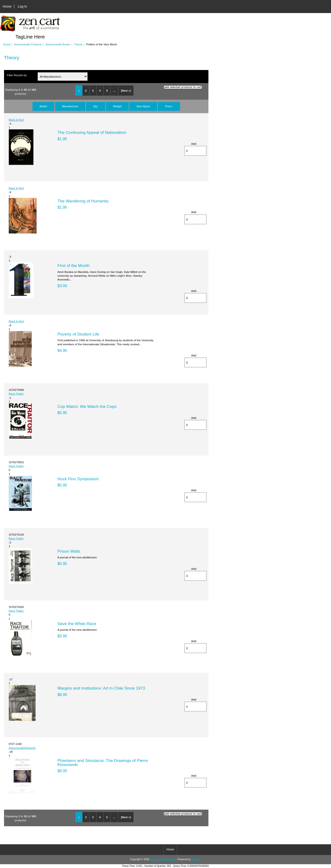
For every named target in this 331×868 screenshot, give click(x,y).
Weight (117, 106)
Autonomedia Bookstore (163, 859)
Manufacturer (70, 106)
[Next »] (126, 91)
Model (43, 106)
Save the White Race (77, 624)
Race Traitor (16, 394)
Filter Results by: (17, 75)
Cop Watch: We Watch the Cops (87, 406)
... (114, 91)
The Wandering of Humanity (83, 201)
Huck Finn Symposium (78, 479)
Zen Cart (196, 859)
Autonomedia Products (28, 44)
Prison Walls (69, 551)
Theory (78, 44)
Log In (22, 6)
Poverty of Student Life (78, 334)
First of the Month (73, 266)
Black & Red (16, 120)
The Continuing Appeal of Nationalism (92, 132)
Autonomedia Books (58, 44)
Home (7, 6)
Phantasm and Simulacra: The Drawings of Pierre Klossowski (103, 762)
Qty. (96, 106)
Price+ (169, 106)
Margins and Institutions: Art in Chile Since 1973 (101, 688)
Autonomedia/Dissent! (22, 748)
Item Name (143, 106)
